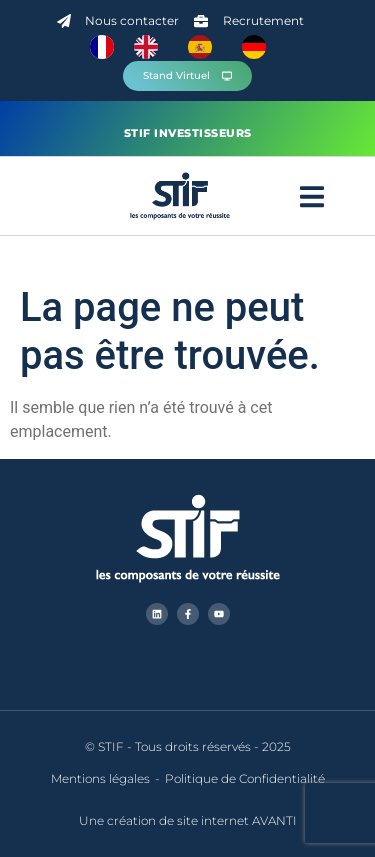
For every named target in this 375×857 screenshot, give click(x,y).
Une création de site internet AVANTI (188, 820)
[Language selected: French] (188, 47)
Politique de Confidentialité (245, 778)
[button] (311, 196)
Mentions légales (100, 778)
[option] (151, 47)
